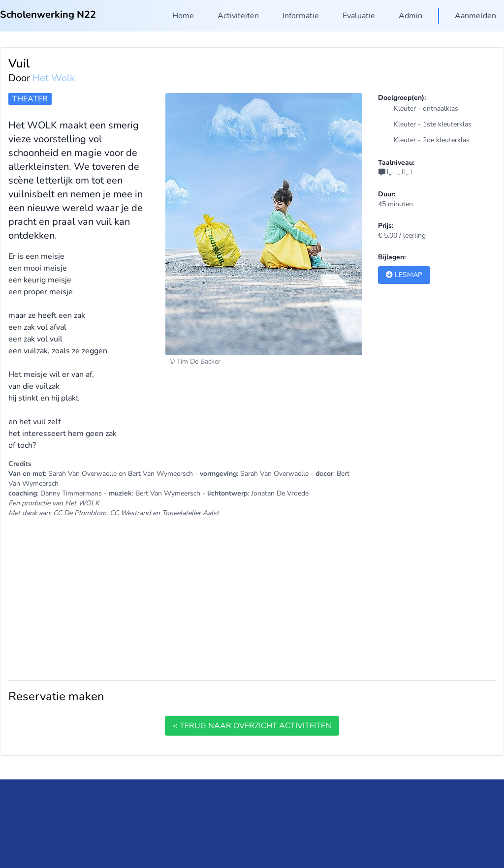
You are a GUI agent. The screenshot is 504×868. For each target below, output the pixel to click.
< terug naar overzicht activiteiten (252, 726)
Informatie (301, 16)
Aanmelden (475, 16)
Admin (410, 16)
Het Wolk (54, 78)
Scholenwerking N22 (48, 15)
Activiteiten (238, 16)
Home (183, 16)
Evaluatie (359, 16)
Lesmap (404, 275)
